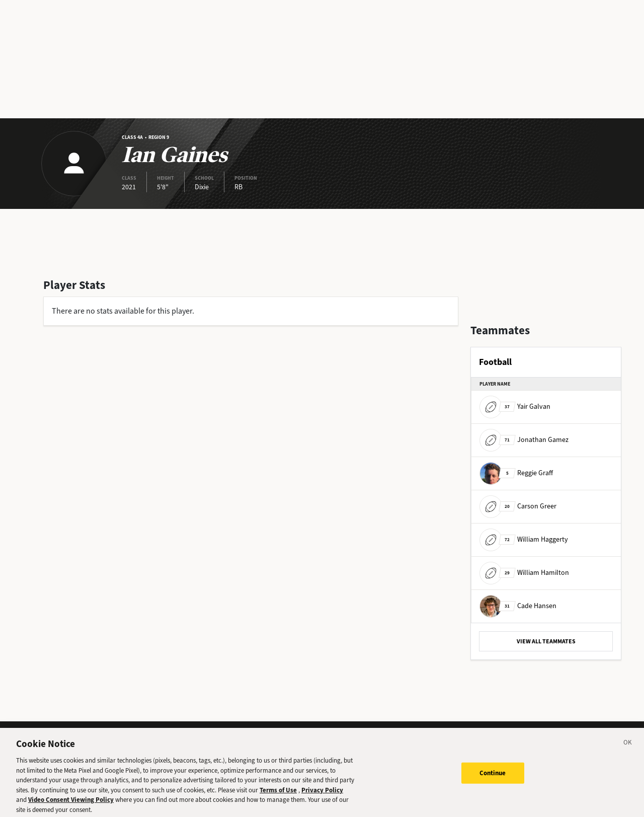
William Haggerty (524, 539)
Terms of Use (278, 795)
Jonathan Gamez (524, 440)
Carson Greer (518, 506)
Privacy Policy (322, 795)
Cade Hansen (518, 606)
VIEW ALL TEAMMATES (546, 641)
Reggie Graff (516, 473)
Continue (493, 778)
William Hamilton (524, 573)
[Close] (628, 749)
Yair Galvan (515, 406)
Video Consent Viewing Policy (71, 805)
